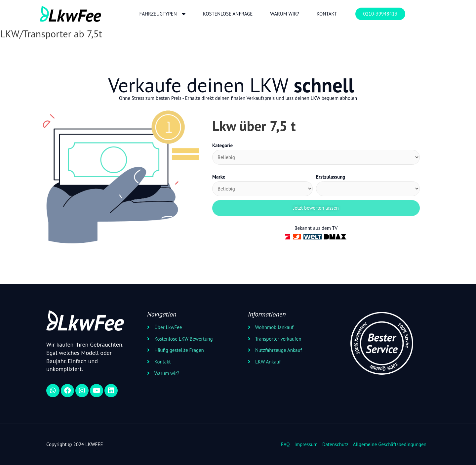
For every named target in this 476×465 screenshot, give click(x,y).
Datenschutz (335, 444)
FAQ (285, 444)
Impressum (306, 444)
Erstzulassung (331, 177)
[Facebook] (67, 390)
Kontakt (327, 14)
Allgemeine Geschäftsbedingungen (390, 444)
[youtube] (97, 390)
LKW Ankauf (267, 362)
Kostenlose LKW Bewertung (183, 338)
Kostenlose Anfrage (228, 14)
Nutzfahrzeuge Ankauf (278, 350)
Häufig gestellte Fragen (178, 350)
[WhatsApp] (53, 390)
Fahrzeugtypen (162, 14)
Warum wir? (284, 14)
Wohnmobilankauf (274, 327)
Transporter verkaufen (278, 338)
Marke (219, 177)
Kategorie (222, 145)
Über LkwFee (167, 327)
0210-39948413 (380, 14)
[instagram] (82, 390)
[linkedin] (111, 390)
